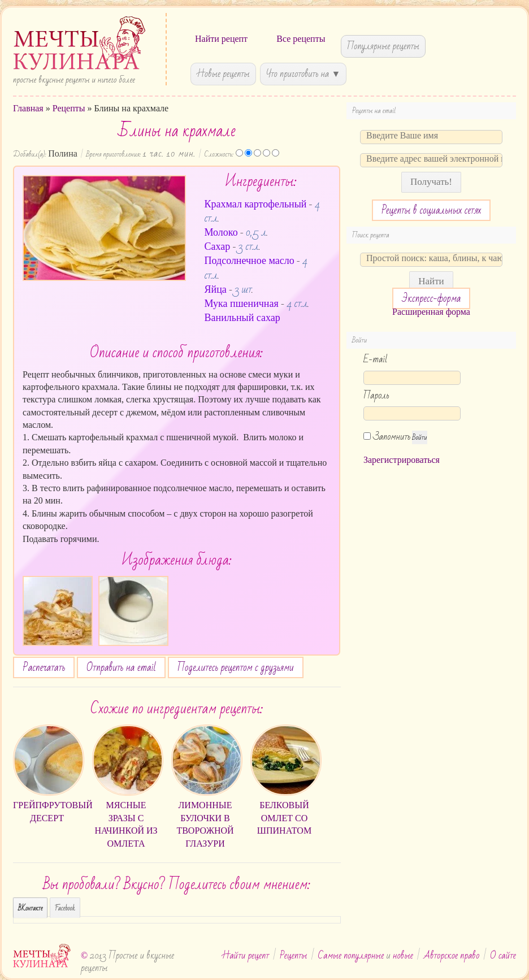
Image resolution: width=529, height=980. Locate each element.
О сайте (503, 955)
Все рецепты (301, 39)
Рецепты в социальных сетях (432, 210)
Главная (28, 108)
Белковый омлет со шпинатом (284, 818)
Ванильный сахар (242, 318)
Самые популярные (351, 955)
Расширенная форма (431, 312)
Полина (63, 153)
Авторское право (452, 955)
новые (403, 955)
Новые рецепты (223, 74)
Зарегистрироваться (402, 460)
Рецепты (69, 108)
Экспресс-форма (432, 298)
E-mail (375, 359)
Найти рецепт (221, 39)
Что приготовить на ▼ (303, 74)
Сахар (218, 246)
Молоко (221, 232)
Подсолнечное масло (250, 261)
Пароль (376, 395)
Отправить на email (121, 667)
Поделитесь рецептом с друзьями (236, 667)
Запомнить (387, 437)
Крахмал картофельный (256, 204)
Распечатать (44, 667)
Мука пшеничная (242, 303)
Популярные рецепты (383, 46)
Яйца (216, 289)
